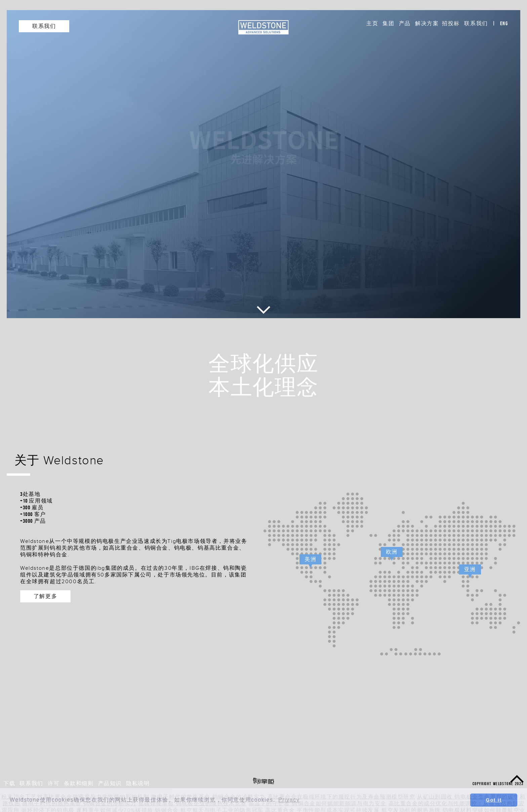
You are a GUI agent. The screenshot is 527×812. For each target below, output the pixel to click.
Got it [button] (494, 800)
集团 (388, 23)
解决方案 (427, 23)
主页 (372, 23)
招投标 (451, 23)
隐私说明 (138, 783)
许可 (54, 783)
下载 (9, 783)
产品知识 (110, 783)
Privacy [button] (289, 800)
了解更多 (45, 596)
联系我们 (476, 23)
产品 (405, 23)
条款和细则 (79, 783)
